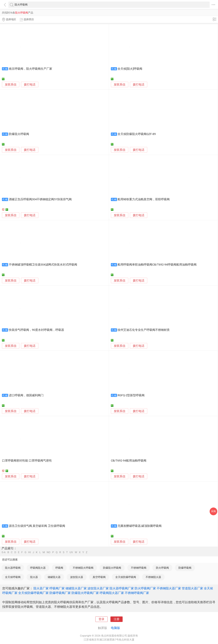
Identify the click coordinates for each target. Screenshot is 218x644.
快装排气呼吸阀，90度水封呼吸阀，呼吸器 (36, 330)
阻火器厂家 (41, 588)
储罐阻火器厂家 (76, 588)
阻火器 (34, 577)
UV (71, 552)
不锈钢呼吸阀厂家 (137, 593)
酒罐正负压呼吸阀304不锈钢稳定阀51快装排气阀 (40, 199)
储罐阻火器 (54, 577)
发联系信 (11, 85)
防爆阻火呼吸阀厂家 (85, 593)
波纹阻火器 (77, 577)
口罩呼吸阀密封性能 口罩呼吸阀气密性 (27, 461)
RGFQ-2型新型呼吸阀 (131, 395)
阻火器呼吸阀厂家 (122, 588)
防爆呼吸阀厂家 (60, 593)
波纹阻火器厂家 (98, 588)
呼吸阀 (59, 568)
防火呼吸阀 (162, 568)
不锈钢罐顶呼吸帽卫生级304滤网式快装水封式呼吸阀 (43, 265)
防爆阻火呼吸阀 (19, 134)
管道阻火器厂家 (192, 588)
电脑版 (115, 628)
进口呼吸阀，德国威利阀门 (26, 395)
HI (29, 552)
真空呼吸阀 (99, 577)
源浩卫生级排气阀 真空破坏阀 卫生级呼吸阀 (37, 526)
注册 (117, 619)
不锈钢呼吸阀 (139, 568)
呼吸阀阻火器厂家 (112, 593)
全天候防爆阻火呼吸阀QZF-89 (137, 134)
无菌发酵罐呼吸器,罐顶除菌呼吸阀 (140, 526)
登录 (101, 619)
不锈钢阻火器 (153, 577)
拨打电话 (30, 85)
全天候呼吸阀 (13, 577)
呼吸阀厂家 (57, 588)
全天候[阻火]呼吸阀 (130, 69)
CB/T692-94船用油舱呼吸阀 (129, 461)
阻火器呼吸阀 (13, 568)
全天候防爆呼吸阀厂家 (33, 593)
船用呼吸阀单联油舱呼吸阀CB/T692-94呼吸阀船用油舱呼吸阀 (157, 265)
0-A (4, 552)
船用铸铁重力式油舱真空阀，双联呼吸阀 (144, 199)
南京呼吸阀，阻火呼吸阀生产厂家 (31, 69)
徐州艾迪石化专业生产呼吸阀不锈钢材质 (144, 330)
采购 (213, 511)
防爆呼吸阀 (185, 568)
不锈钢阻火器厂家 (169, 588)
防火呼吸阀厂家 (145, 588)
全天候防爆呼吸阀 (126, 577)
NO (49, 552)
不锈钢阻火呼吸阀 (83, 568)
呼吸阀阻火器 (38, 568)
